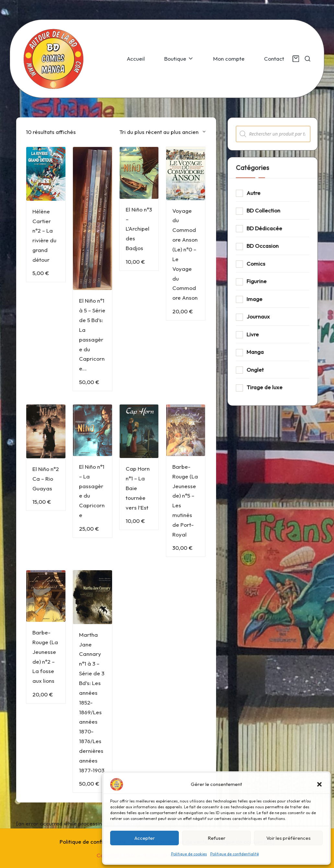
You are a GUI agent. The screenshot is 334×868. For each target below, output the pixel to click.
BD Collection (263, 210)
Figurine (257, 281)
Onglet (255, 370)
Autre (253, 193)
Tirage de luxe (265, 387)
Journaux (258, 316)
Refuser (217, 838)
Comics (256, 264)
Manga (255, 352)
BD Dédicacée (264, 228)
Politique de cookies (189, 854)
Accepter (145, 838)
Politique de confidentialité (235, 854)
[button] (319, 784)
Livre (253, 334)
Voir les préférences (288, 838)
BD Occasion (263, 246)
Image (254, 299)
